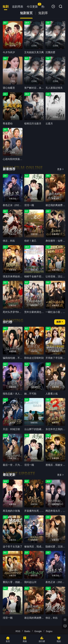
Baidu (27, 631)
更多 (60, 169)
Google (38, 631)
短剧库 (43, 13)
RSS (18, 631)
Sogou (49, 631)
